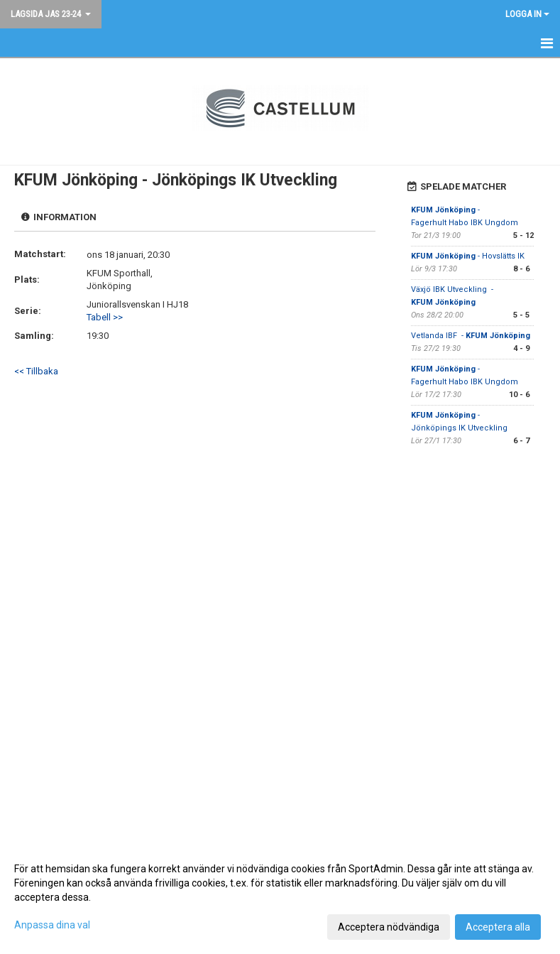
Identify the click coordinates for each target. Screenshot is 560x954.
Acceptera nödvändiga (389, 927)
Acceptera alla (498, 927)
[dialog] (280, 897)
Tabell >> (105, 317)
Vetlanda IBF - (471, 336)
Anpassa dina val (52, 925)
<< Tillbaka (36, 371)
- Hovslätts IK (469, 256)
